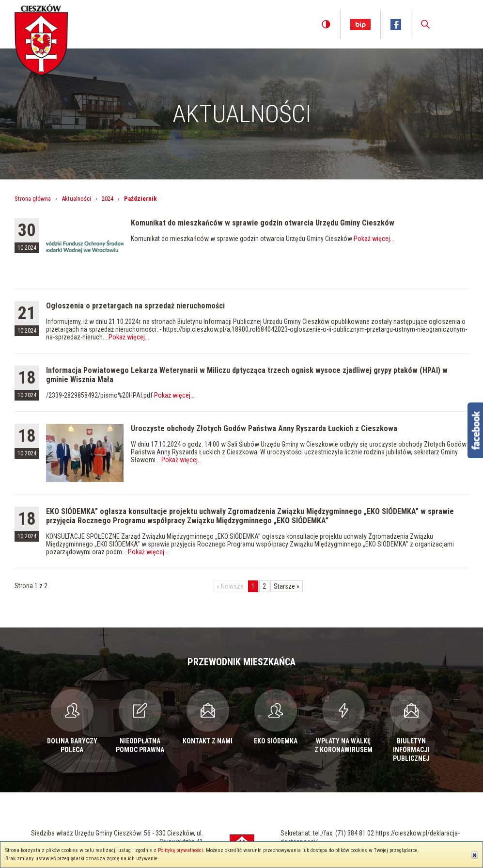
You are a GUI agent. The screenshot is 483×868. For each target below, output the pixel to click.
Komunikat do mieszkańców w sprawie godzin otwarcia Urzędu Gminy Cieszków (263, 223)
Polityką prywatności (180, 850)
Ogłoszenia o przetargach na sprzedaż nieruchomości (135, 306)
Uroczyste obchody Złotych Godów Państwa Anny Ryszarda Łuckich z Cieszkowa (264, 428)
